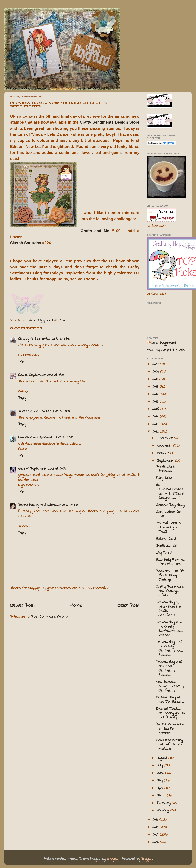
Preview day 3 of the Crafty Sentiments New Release (170, 649)
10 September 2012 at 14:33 (50, 411)
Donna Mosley (29, 505)
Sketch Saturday (26, 243)
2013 (156, 424)
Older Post (128, 606)
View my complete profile (166, 350)
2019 (156, 379)
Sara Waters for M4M (169, 514)
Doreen (24, 411)
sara (22, 469)
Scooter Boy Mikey (170, 505)
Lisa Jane (25, 438)
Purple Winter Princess (166, 469)
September (166, 461)
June (161, 773)
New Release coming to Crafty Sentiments (170, 686)
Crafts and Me (96, 231)
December (165, 438)
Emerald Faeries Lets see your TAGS (168, 528)
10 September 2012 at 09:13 (50, 339)
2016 (156, 402)
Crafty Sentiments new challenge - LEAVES (170, 591)
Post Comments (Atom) (49, 617)
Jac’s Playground (163, 343)
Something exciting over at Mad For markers (169, 745)
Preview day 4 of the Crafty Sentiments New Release (170, 629)
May (160, 781)
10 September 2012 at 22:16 (53, 438)
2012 (156, 432)
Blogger (147, 859)
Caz (21, 375)
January (163, 810)
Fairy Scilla (164, 478)
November (165, 446)
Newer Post (22, 606)
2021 (156, 364)
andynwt (113, 859)
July (160, 766)
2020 (156, 372)
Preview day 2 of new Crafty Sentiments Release (169, 669)
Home (76, 606)
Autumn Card (166, 539)
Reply (22, 362)
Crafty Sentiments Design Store (110, 122)
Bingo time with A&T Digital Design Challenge (171, 576)
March (162, 796)
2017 (156, 394)
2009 (156, 835)
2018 (156, 387)
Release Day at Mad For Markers (170, 700)
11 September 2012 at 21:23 (46, 469)
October (163, 453)
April (161, 788)
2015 (156, 409)
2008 (156, 842)
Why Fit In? (164, 553)
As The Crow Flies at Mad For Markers (170, 729)
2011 (156, 820)
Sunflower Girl (166, 546)
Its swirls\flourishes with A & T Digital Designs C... (170, 492)
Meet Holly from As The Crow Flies (170, 562)
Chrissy (24, 339)
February (164, 803)
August (163, 758)
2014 (156, 417)
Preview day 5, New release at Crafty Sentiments (169, 609)
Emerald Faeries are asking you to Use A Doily (170, 713)
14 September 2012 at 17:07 (60, 505)
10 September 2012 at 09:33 (44, 375)
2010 (156, 827)
